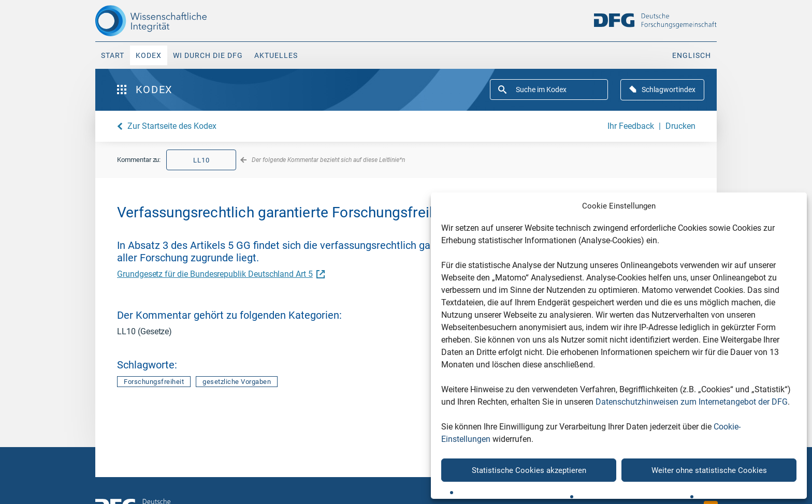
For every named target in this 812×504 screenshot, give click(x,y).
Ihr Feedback (631, 126)
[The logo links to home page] (169, 21)
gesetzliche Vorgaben (237, 382)
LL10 (201, 160)
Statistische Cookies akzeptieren (529, 470)
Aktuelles (276, 55)
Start (113, 55)
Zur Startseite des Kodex (172, 126)
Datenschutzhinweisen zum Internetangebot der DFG (692, 402)
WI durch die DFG (208, 55)
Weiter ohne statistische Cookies (709, 470)
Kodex (149, 55)
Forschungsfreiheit (154, 382)
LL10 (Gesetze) (144, 331)
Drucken (680, 126)
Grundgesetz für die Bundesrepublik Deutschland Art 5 (220, 274)
